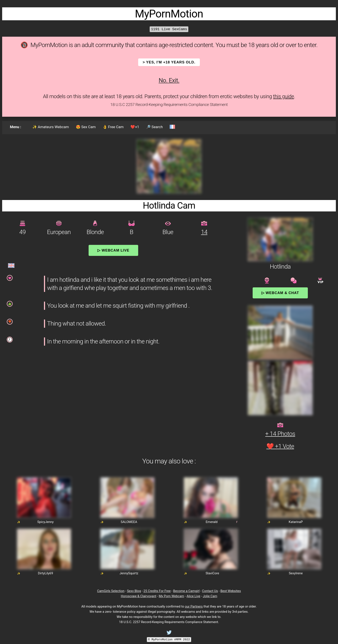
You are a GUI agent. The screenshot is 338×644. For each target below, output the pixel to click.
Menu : (16, 127)
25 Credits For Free (157, 591)
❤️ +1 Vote (280, 446)
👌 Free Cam (113, 127)
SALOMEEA (129, 522)
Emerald (212, 522)
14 (204, 232)
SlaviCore (212, 573)
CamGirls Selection (111, 591)
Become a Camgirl (186, 591)
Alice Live (193, 596)
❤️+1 (135, 127)
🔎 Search (154, 127)
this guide (284, 96)
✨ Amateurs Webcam (51, 127)
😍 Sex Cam (86, 127)
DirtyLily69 (45, 573)
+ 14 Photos (280, 434)
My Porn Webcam (171, 596)
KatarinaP (296, 522)
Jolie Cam (210, 596)
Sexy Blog (134, 591)
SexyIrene (296, 573)
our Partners (194, 606)
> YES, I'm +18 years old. (169, 62)
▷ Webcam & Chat (280, 293)
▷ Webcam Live (113, 250)
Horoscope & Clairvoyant (138, 596)
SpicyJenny (45, 522)
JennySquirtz (129, 573)
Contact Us (210, 591)
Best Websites (231, 591)
